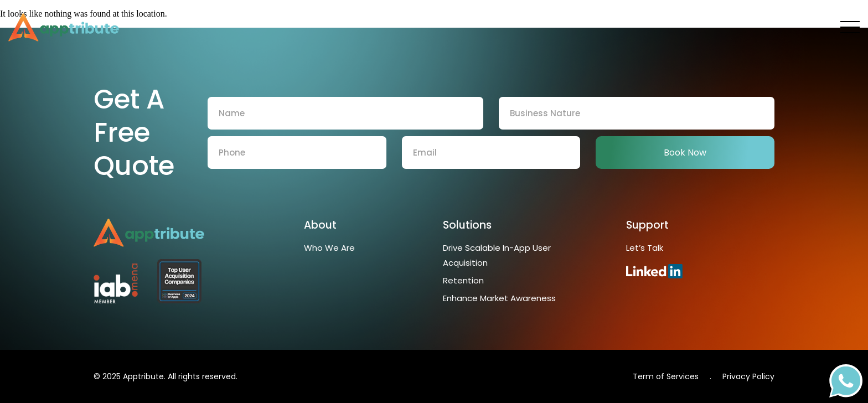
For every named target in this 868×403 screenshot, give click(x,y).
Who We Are (329, 248)
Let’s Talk (645, 248)
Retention (463, 280)
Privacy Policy (748, 376)
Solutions (467, 225)
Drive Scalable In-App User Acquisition (497, 255)
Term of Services (666, 376)
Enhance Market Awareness (500, 298)
